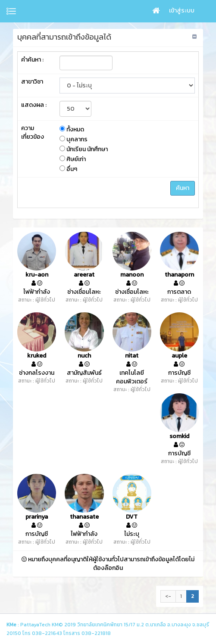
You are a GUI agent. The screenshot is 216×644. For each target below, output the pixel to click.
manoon (132, 275)
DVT (132, 517)
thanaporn (179, 275)
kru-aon (37, 275)
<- (168, 596)
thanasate (84, 517)
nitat (132, 356)
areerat (84, 275)
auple (179, 356)
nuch (84, 356)
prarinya (37, 517)
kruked (37, 356)
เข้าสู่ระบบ (182, 11)
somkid (179, 436)
